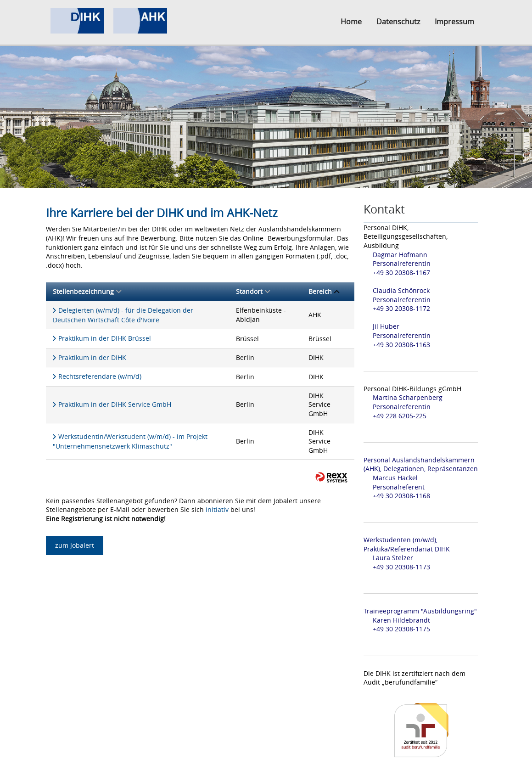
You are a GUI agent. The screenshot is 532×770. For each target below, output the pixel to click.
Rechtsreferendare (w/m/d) (100, 376)
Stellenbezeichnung (87, 291)
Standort (253, 291)
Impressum (454, 22)
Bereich (324, 291)
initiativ (217, 509)
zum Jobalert (75, 545)
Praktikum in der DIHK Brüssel (105, 338)
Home (351, 22)
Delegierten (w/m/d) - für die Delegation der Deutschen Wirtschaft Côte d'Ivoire (123, 315)
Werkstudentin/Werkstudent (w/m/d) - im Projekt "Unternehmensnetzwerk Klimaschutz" (130, 441)
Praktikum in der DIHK (92, 357)
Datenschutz (398, 22)
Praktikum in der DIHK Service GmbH (115, 404)
